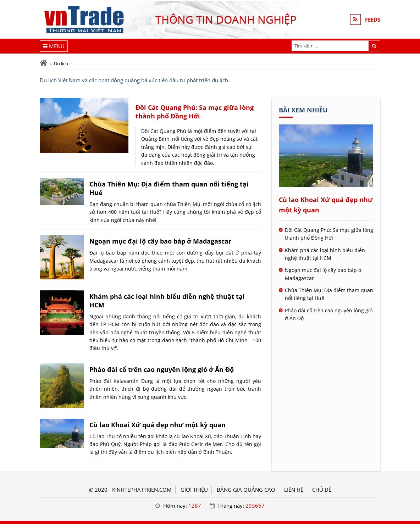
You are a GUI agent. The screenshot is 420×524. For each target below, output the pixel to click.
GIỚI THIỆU (194, 490)
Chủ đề (322, 490)
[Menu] (54, 46)
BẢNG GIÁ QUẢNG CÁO (246, 490)
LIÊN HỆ (294, 490)
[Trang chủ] (43, 63)
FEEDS (373, 19)
